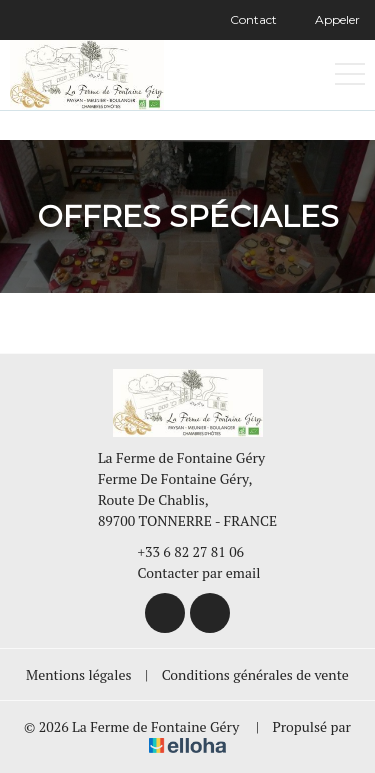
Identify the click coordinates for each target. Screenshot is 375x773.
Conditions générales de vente (255, 674)
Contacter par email (188, 572)
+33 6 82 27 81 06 (180, 551)
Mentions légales (78, 674)
